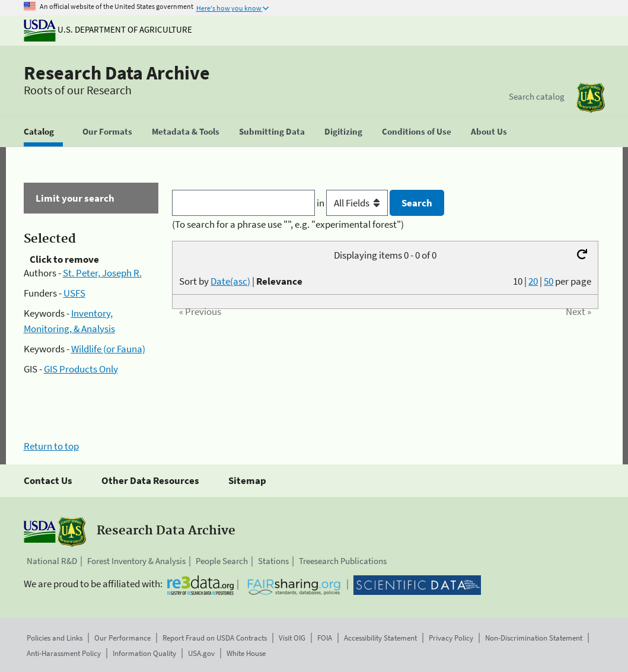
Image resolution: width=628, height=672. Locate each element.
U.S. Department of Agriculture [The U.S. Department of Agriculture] (108, 29)
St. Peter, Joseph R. (102, 273)
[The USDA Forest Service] (591, 98)
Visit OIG (292, 638)
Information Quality (144, 653)
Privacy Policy (451, 638)
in (353, 203)
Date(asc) (230, 281)
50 (549, 281)
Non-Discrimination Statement (534, 638)
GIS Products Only (81, 369)
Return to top (51, 446)
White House (246, 653)
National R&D (52, 561)
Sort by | (241, 281)
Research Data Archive (117, 73)
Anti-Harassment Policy (64, 653)
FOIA (325, 638)
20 (533, 281)
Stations (273, 561)
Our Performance (122, 638)
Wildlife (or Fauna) (108, 349)
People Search (222, 561)
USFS (74, 293)
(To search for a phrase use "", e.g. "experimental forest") (288, 224)
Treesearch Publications (343, 561)
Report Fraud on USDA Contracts (215, 638)
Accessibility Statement (380, 638)
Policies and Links (55, 638)
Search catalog (537, 96)
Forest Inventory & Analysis (136, 561)
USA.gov (201, 653)
